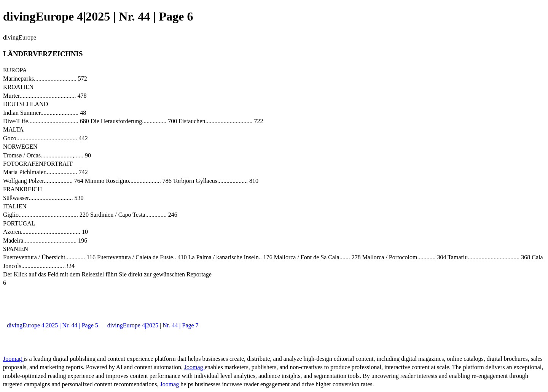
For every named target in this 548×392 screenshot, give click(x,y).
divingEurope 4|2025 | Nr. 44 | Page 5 (53, 325)
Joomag (13, 359)
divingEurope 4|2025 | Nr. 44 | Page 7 (153, 325)
